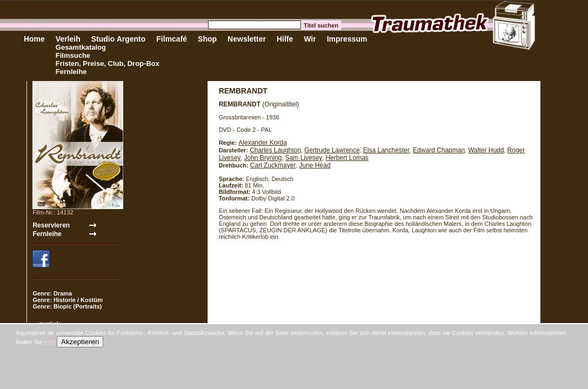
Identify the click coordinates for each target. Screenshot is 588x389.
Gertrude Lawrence (332, 150)
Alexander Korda (262, 143)
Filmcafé (172, 39)
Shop (207, 39)
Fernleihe (71, 72)
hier (50, 342)
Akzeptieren (80, 342)
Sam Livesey (304, 158)
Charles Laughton (275, 150)
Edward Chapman (439, 150)
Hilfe (285, 39)
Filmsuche (73, 55)
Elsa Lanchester (386, 150)
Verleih (68, 39)
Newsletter (247, 39)
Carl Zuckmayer (273, 165)
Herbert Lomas (347, 158)
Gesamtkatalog (81, 47)
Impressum (347, 39)
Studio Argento (119, 39)
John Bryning (263, 158)
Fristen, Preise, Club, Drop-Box (108, 63)
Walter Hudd (486, 150)
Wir (310, 39)
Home (34, 39)
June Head (315, 165)
